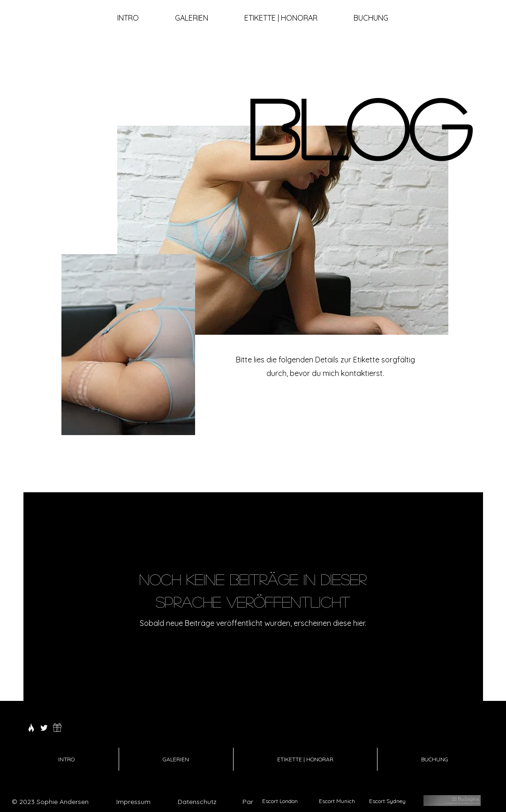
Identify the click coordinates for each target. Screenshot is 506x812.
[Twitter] (44, 728)
